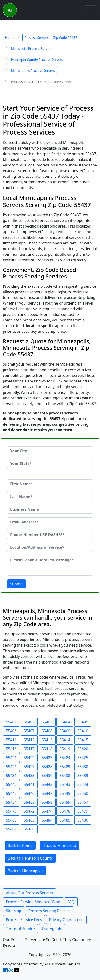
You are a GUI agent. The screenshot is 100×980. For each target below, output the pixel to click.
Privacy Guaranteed (66, 920)
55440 (11, 784)
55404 (65, 722)
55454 (11, 802)
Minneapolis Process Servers (33, 71)
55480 (11, 820)
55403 (47, 722)
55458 (47, 802)
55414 (65, 740)
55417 (29, 749)
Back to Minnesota (60, 845)
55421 (11, 758)
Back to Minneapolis (26, 871)
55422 (29, 758)
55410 (83, 731)
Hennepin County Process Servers (37, 60)
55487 (11, 829)
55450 (83, 793)
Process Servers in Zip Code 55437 (51, 37)
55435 (29, 776)
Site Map (14, 911)
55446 (29, 793)
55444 (83, 784)
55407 (29, 731)
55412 (29, 740)
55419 (65, 749)
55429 (65, 767)
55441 (29, 784)
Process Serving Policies (49, 911)
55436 (47, 776)
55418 (47, 749)
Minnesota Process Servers (32, 48)
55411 (11, 740)
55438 (65, 776)
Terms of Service (20, 929)
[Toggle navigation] (91, 10)
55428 (47, 767)
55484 (47, 820)
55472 (29, 811)
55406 (11, 731)
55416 (11, 749)
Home (10, 37)
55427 (29, 767)
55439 (83, 776)
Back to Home (20, 845)
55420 (83, 749)
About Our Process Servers (29, 893)
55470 (11, 811)
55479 (83, 811)
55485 (65, 820)
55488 (29, 829)
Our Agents (52, 929)
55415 (83, 740)
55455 (29, 802)
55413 (47, 740)
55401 (11, 722)
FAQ (71, 902)
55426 (11, 767)
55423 (47, 758)
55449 (65, 793)
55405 (83, 722)
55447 (47, 793)
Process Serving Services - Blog (33, 902)
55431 (11, 776)
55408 (47, 731)
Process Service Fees (24, 920)
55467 (83, 802)
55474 (47, 811)
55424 (65, 758)
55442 (47, 784)
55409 (65, 731)
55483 (29, 820)
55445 (11, 793)
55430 (83, 767)
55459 (65, 802)
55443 (65, 784)
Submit (16, 584)
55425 (83, 758)
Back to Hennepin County (30, 858)
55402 (29, 722)
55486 (83, 820)
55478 (65, 811)
